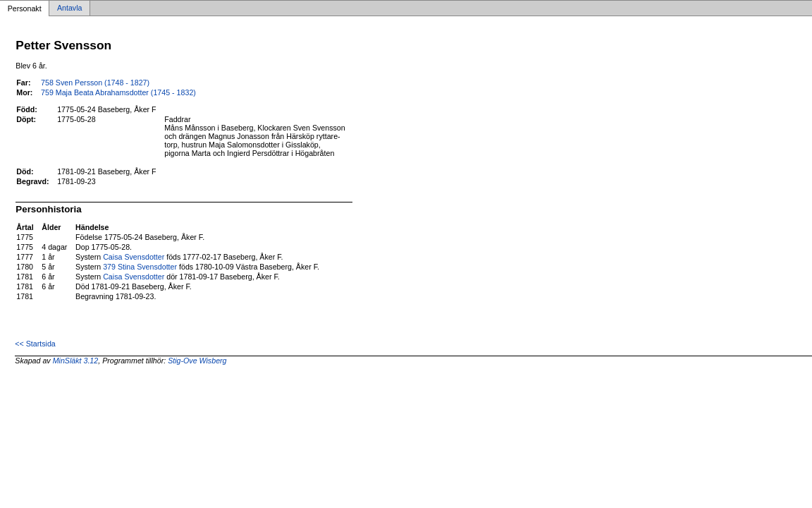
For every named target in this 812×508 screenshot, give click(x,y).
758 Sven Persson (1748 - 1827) (95, 83)
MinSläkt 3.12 (76, 361)
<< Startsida (35, 344)
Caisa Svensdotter (134, 257)
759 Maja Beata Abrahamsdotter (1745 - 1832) (118, 92)
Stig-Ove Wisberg (197, 361)
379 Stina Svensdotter (140, 267)
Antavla (70, 8)
